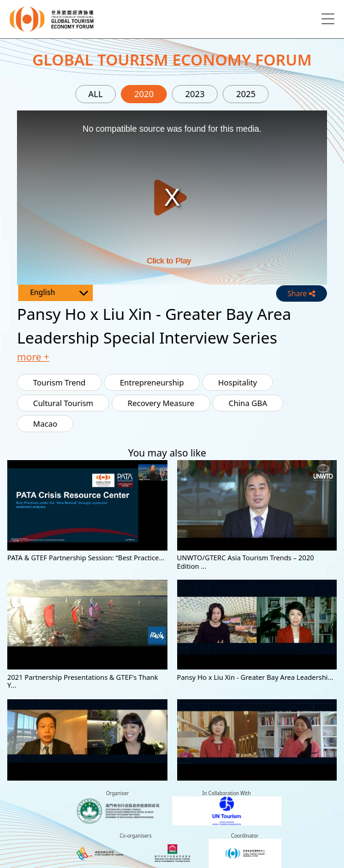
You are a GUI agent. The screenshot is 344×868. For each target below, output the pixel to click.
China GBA (248, 403)
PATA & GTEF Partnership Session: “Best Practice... (86, 558)
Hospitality (238, 382)
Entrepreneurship (152, 382)
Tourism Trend (59, 382)
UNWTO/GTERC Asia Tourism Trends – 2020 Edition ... (246, 561)
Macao (46, 424)
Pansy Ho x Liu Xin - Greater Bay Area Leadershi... (255, 677)
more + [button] (33, 357)
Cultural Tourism (63, 403)
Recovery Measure (161, 403)
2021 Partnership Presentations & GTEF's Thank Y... (83, 681)
